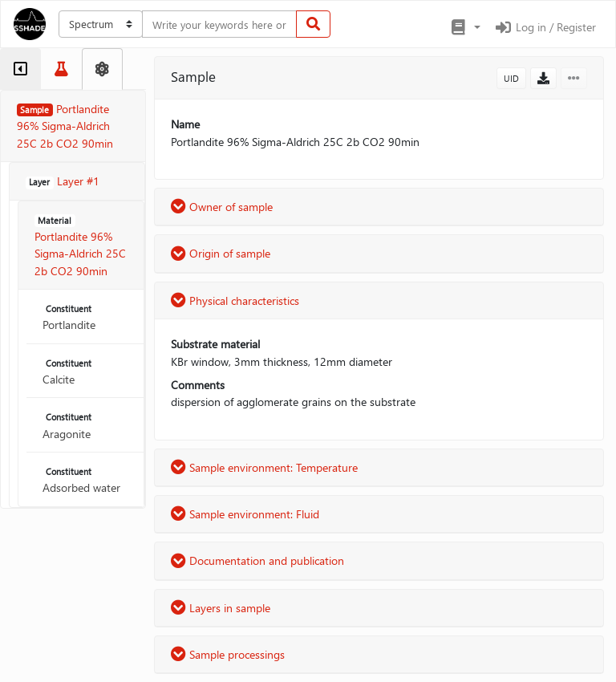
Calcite (69, 372)
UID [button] (511, 78)
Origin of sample (221, 253)
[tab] (20, 69)
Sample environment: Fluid (245, 514)
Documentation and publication (257, 560)
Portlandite (69, 317)
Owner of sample (222, 207)
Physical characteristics (235, 300)
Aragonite (69, 426)
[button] (465, 27)
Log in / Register (545, 27)
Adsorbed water (81, 480)
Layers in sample (221, 608)
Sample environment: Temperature (264, 467)
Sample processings (228, 654)
